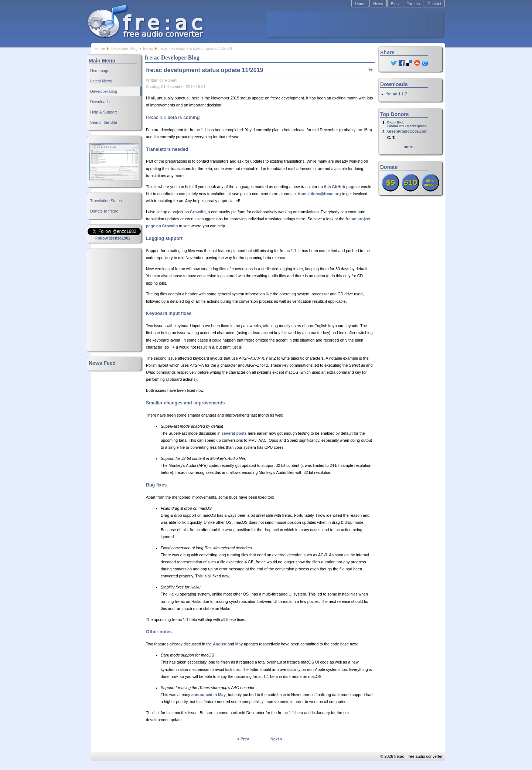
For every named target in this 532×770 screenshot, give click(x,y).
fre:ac (148, 48)
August (220, 644)
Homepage (100, 71)
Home (360, 4)
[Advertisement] (355, 24)
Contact (434, 4)
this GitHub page (340, 187)
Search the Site (104, 122)
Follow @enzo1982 (113, 238)
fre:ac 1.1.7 (397, 94)
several (229, 433)
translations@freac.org (319, 194)
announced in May (209, 695)
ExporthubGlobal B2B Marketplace (407, 124)
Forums (413, 4)
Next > (276, 739)
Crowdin (198, 212)
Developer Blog (124, 48)
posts (241, 433)
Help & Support (103, 112)
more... (410, 147)
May (239, 644)
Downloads (100, 102)
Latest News (101, 81)
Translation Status (106, 201)
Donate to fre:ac (104, 211)
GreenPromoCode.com (407, 131)
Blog (395, 4)
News (378, 4)
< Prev (243, 739)
